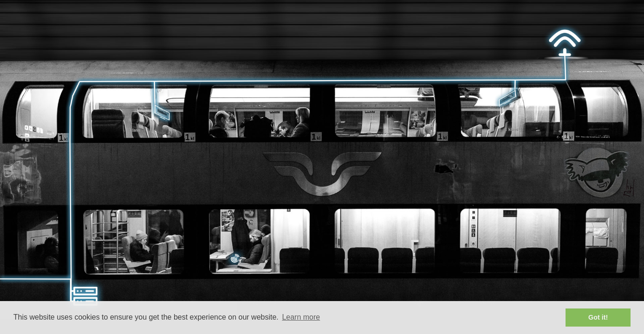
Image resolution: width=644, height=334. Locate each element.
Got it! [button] (598, 317)
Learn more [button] (301, 317)
